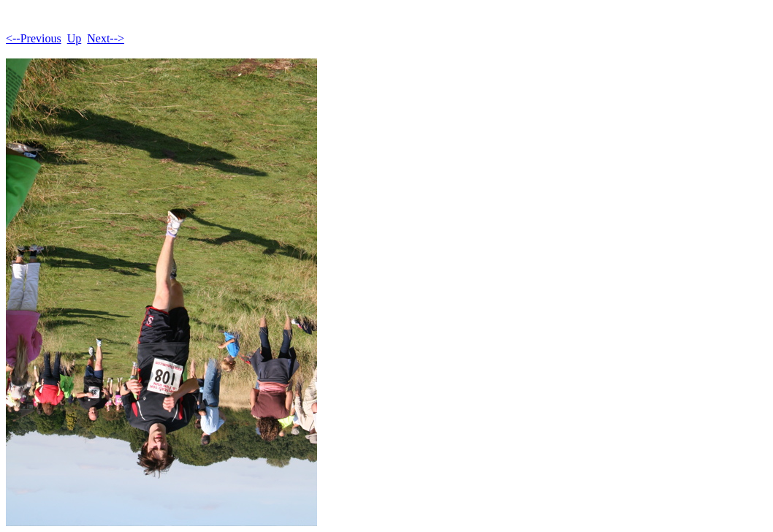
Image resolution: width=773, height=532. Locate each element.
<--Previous (34, 38)
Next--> (106, 38)
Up (75, 38)
